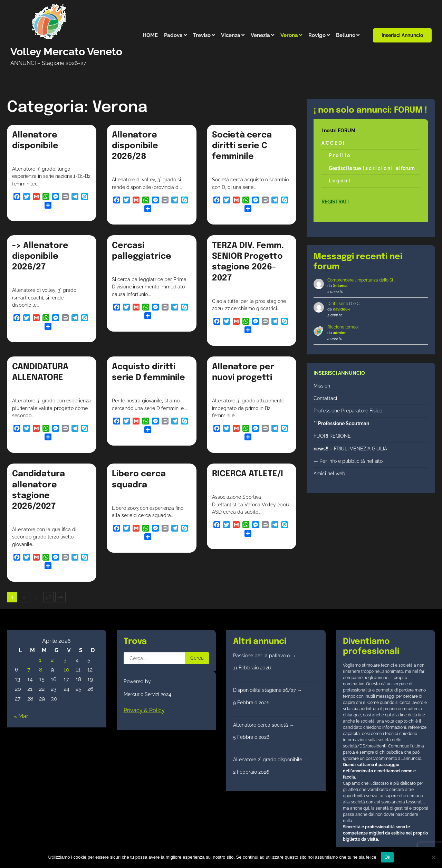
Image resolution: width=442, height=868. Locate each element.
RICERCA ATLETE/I (248, 474)
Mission (322, 386)
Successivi (60, 597)
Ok (387, 857)
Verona (289, 35)
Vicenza (231, 35)
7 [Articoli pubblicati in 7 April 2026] (29, 670)
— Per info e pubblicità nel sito (348, 461)
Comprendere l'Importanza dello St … (362, 280)
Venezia (260, 35)
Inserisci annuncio (402, 35)
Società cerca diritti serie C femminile (242, 146)
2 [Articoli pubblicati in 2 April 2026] (52, 660)
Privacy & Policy (144, 710)
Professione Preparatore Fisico (348, 411)
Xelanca (340, 286)
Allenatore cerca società (264, 725)
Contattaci (325, 398)
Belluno (346, 35)
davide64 (341, 309)
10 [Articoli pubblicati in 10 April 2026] (66, 670)
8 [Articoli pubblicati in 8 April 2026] (41, 670)
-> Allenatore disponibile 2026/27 (40, 256)
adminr (339, 333)
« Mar (21, 716)
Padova (173, 35)
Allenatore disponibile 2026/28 (135, 146)
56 (49, 597)
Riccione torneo (343, 327)
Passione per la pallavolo (265, 656)
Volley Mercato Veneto (66, 52)
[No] (433, 857)
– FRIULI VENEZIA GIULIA (350, 449)
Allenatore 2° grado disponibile (271, 760)
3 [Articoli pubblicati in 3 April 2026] (65, 660)
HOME (150, 35)
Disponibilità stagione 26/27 (267, 690)
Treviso (202, 35)
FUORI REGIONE (332, 436)
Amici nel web (329, 474)
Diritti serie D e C (343, 304)
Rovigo (317, 35)
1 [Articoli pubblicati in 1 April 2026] (40, 660)
